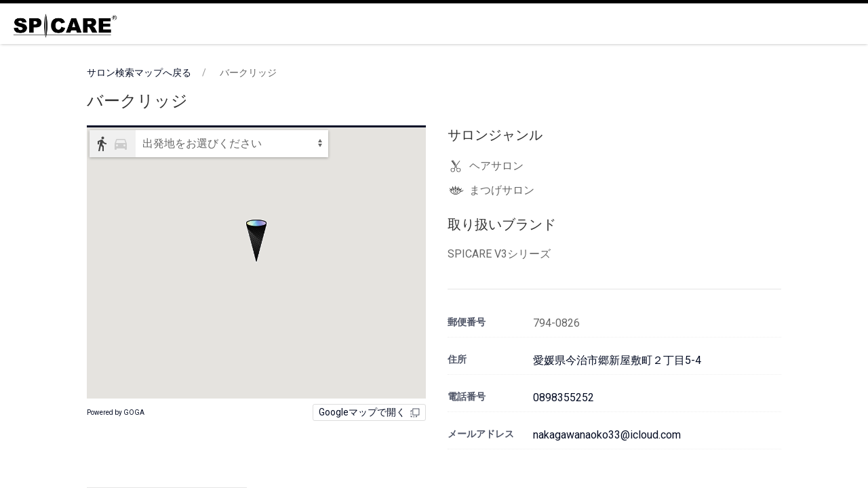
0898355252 (564, 398)
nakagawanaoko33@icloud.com (607, 435)
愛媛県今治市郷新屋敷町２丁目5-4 (617, 360)
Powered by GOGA (116, 412)
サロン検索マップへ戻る (139, 73)
